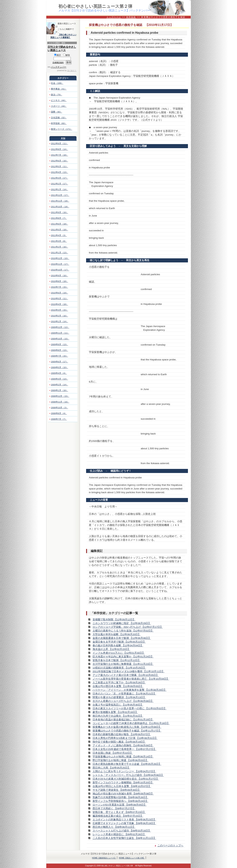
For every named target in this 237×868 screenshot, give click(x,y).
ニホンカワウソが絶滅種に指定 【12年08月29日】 (122, 623)
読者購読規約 (58, 63)
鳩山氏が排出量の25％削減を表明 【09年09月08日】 (123, 794)
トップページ (114, 17)
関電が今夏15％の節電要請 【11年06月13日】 (119, 697)
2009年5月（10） (60, 367)
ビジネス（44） (59, 100)
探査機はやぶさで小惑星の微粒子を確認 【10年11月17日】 (127, 731)
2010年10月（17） (60, 270)
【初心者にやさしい (67, 35)
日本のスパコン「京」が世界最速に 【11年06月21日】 (124, 694)
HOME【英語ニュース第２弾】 (132, 858)
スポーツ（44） (59, 106)
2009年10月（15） (60, 339)
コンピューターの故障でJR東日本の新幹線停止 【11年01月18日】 (131, 723)
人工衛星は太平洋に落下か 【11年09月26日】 (119, 683)
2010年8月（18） (60, 281)
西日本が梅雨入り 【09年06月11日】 (114, 827)
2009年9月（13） (60, 344)
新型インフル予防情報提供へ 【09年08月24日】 (120, 801)
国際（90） (57, 112)
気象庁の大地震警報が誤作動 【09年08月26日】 (120, 797)
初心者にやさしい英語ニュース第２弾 (95, 6)
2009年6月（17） (60, 362)
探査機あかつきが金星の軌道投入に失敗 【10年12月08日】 (127, 727)
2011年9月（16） (60, 212)
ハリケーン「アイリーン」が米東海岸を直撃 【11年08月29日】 (130, 690)
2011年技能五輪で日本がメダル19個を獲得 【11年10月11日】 (129, 671)
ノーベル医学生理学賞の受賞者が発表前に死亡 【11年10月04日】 (131, 679)
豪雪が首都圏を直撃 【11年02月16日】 (115, 712)
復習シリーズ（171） (62, 129)
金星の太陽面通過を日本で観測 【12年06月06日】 (122, 638)
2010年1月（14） (60, 321)
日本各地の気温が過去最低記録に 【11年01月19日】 (123, 720)
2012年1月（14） (60, 189)
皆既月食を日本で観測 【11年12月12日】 (117, 660)
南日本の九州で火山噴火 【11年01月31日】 (118, 716)
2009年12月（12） (60, 327)
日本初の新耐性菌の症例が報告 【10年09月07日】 (122, 734)
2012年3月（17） (60, 178)
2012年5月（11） (60, 166)
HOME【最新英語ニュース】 (104, 858)
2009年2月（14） (60, 385)
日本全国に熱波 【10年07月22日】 (113, 753)
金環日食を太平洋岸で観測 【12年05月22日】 (119, 642)
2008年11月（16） (60, 402)
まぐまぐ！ (72, 70)
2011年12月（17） (60, 195)
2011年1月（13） (60, 253)
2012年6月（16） (60, 161)
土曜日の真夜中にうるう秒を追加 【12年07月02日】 (123, 631)
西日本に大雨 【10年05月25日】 (111, 768)
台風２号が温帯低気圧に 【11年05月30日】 (118, 705)
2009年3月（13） (60, 379)
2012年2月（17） (60, 184)
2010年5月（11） (60, 299)
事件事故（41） (59, 89)
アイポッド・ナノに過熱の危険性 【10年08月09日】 (123, 745)
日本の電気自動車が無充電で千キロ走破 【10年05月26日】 (127, 764)
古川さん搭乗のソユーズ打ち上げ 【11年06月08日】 (123, 701)
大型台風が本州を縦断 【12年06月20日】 (117, 634)
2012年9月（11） (60, 144)
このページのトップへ (170, 845)
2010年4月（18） (60, 304)
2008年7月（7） (59, 419)
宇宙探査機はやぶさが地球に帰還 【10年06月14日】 (123, 757)
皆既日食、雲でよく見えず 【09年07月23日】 (119, 812)
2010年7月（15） (60, 287)
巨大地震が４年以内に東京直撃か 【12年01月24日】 (123, 657)
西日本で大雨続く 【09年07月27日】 (114, 808)
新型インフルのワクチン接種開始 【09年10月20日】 (123, 783)
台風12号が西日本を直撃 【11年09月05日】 (118, 686)
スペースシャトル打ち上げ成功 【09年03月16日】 (122, 831)
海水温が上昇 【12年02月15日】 (111, 649)
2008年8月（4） (59, 413)
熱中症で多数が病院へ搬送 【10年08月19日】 (119, 742)
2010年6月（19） (60, 293)
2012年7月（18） (60, 155)
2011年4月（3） (59, 235)
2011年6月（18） (60, 224)
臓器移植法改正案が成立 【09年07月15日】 (118, 816)
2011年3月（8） (59, 241)
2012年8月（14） (60, 149)
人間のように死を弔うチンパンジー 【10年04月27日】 (124, 771)
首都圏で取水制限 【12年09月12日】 (114, 620)
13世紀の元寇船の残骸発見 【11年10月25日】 (119, 668)
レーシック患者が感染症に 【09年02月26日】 (119, 834)
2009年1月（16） (60, 390)
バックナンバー (59, 67)
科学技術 (131, 17)
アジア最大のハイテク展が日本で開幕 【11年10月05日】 (126, 675)
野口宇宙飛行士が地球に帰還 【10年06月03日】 (120, 760)
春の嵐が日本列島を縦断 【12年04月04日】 (118, 645)
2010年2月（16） (60, 316)
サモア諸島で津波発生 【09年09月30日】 (117, 790)
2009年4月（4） (59, 373)
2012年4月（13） (60, 172)
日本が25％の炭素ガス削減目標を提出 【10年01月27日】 (126, 779)
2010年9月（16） (60, 276)
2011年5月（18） (60, 230)
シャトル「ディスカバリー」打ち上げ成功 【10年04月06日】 (128, 775)
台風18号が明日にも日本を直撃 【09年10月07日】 (122, 786)
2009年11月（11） (60, 333)
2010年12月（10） (60, 258)
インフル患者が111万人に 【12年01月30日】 (119, 653)
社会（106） (57, 83)
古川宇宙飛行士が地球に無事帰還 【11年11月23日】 (123, 664)
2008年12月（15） (60, 396)
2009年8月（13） (60, 350)
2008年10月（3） (60, 408)
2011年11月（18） (60, 201)
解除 (67, 55)
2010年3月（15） (60, 310)
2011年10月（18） (60, 207)
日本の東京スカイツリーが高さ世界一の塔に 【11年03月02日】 (130, 708)
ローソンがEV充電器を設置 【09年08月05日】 (120, 805)
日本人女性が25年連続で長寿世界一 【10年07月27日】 (124, 749)
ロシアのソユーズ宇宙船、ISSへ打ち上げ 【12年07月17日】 (128, 627)
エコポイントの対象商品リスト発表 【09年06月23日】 (124, 820)
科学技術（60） (59, 123)
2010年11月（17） (60, 264)
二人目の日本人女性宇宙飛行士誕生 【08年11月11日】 (124, 838)
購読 (57, 55)
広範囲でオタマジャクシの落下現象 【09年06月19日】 (124, 823)
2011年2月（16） (60, 247)
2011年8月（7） (59, 218)
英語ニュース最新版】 (61, 37)
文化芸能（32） (59, 118)
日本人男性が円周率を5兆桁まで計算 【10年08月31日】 (125, 738)
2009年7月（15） (60, 356)
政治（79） (57, 95)
